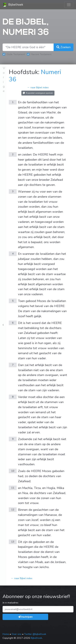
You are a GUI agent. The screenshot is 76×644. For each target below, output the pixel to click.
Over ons (17, 634)
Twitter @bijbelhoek (35, 634)
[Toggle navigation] (69, 5)
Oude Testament (16, 54)
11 (13, 488)
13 (13, 542)
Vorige (4, 80)
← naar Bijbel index (38, 87)
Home (6, 634)
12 (13, 510)
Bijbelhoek (13, 5)
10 (13, 471)
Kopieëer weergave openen (38, 93)
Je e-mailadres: (11, 603)
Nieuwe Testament (41, 54)
